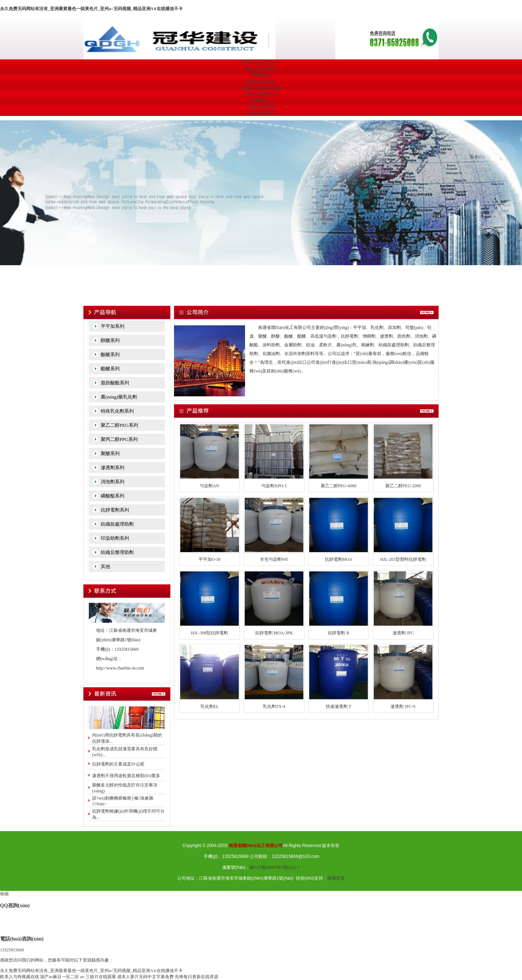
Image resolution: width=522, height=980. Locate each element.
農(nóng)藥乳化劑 (119, 397)
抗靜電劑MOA (339, 559)
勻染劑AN (209, 486)
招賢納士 (261, 100)
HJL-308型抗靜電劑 (210, 633)
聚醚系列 (110, 453)
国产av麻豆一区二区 (60, 977)
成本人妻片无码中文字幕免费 (145, 977)
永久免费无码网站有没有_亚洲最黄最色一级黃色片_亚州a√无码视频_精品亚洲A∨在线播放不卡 (91, 9)
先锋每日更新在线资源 (196, 977)
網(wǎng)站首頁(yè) (261, 63)
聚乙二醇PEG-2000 (403, 486)
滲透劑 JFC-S (403, 706)
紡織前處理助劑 (117, 524)
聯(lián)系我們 (261, 113)
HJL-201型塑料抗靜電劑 (403, 559)
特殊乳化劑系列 (117, 411)
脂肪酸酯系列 (115, 383)
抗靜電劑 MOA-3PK (274, 633)
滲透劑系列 (113, 468)
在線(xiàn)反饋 (261, 107)
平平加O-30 (210, 559)
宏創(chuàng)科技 (261, 211)
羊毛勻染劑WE (274, 559)
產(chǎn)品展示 (261, 82)
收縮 (4, 894)
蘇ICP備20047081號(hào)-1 (275, 867)
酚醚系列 (110, 355)
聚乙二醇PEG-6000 (339, 486)
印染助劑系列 (115, 538)
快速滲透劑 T (339, 706)
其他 (105, 566)
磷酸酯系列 (113, 496)
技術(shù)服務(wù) (261, 94)
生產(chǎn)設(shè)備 (261, 88)
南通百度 (336, 878)
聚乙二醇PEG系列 (119, 425)
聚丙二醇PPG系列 (119, 439)
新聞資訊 (261, 75)
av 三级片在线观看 (98, 977)
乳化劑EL (210, 706)
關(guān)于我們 (261, 69)
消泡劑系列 (113, 482)
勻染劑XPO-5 (274, 486)
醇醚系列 (110, 340)
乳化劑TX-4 (274, 706)
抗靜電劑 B (338, 633)
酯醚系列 (110, 369)
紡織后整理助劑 (117, 552)
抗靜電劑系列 (115, 510)
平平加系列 (113, 326)
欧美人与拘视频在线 (20, 977)
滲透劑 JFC (403, 633)
